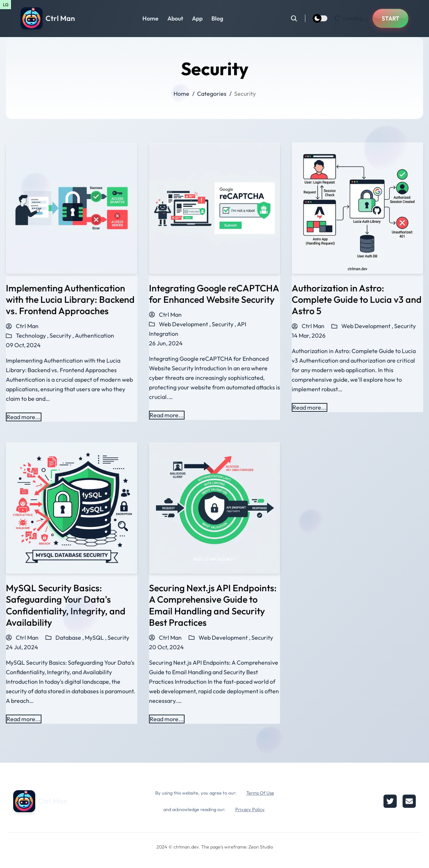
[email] (409, 801)
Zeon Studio (261, 847)
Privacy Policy (250, 809)
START (390, 18)
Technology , (33, 335)
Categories (212, 94)
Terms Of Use (260, 793)
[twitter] (390, 801)
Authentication (94, 335)
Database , (70, 638)
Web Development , (185, 324)
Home (150, 18)
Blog (217, 18)
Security (405, 326)
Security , (62, 335)
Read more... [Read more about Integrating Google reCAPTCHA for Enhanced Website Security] (167, 415)
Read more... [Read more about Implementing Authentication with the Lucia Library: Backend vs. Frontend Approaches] (24, 417)
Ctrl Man (22, 326)
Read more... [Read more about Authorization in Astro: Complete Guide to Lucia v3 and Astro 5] (310, 407)
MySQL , (96, 638)
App (197, 18)
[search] (298, 18)
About (175, 18)
